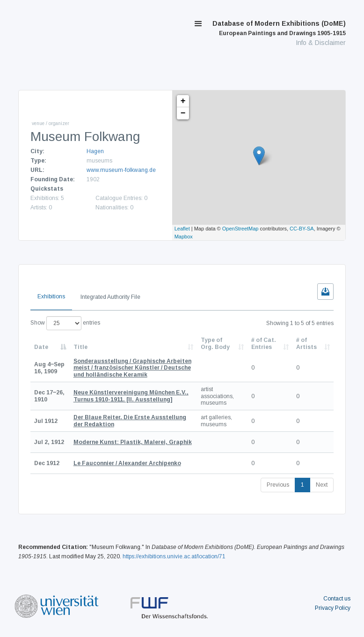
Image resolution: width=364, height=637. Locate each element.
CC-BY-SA (302, 229)
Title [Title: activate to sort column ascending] (80, 347)
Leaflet (182, 229)
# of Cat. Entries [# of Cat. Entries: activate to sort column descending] (264, 343)
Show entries (65, 323)
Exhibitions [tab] (51, 296)
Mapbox (184, 237)
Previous (278, 485)
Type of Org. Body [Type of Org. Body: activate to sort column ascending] (215, 343)
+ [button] (183, 101)
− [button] (183, 113)
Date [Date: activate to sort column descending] (41, 347)
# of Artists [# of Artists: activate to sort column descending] (306, 343)
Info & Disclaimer (321, 43)
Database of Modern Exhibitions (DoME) (279, 28)
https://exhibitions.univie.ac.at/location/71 (174, 556)
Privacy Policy (333, 608)
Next (322, 485)
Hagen (95, 151)
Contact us (337, 599)
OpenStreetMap (240, 229)
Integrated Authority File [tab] (110, 297)
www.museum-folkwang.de (121, 170)
